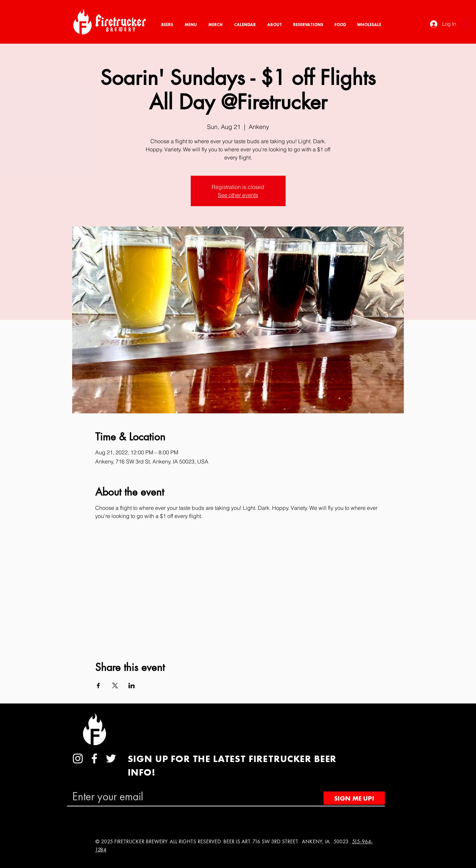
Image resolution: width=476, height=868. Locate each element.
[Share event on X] (115, 686)
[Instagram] (78, 758)
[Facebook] (94, 758)
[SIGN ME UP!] (354, 798)
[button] (465, 24)
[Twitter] (111, 758)
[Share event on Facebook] (98, 686)
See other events (238, 195)
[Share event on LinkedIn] (132, 686)
